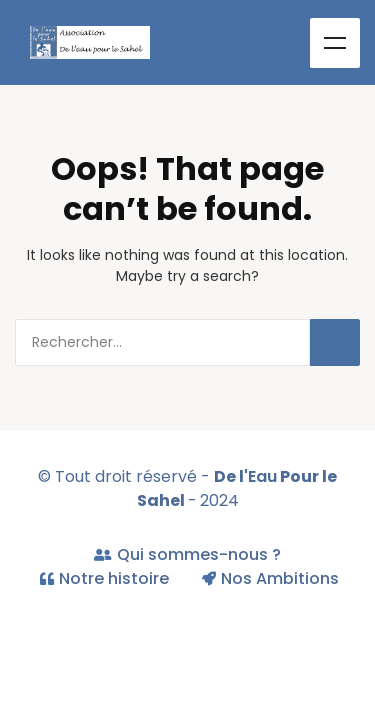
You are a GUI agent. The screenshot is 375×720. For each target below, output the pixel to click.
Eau (262, 476)
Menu (335, 43)
